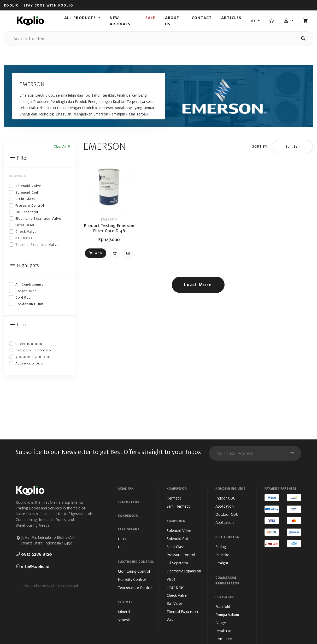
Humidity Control (132, 579)
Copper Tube (26, 291)
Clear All (62, 146)
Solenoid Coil (27, 192)
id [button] (254, 21)
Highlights (24, 265)
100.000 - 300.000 (33, 350)
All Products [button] (81, 18)
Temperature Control (135, 587)
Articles (231, 18)
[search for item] (149, 39)
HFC (121, 547)
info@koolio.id (35, 567)
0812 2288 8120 (37, 554)
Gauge (221, 623)
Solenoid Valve (28, 186)
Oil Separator (27, 212)
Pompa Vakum (227, 615)
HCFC (122, 539)
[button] (289, 21)
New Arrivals (120, 21)
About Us (172, 21)
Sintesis (124, 620)
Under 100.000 (29, 344)
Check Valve (26, 232)
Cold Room (25, 297)
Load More (198, 285)
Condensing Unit (30, 304)
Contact (202, 18)
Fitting (221, 547)
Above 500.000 (29, 363)
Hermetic (174, 498)
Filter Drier (25, 225)
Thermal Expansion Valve (37, 245)
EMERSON (109, 219)
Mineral (124, 612)
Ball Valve (24, 238)
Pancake (222, 555)
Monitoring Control (134, 571)
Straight (222, 563)
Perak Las (224, 631)
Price (18, 325)
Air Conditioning (30, 284)
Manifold (223, 607)
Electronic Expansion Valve (38, 219)
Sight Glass (25, 199)
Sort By (260, 146)
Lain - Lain (224, 639)
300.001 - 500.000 (33, 357)
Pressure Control (30, 205)
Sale (151, 18)
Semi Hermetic (178, 506)
